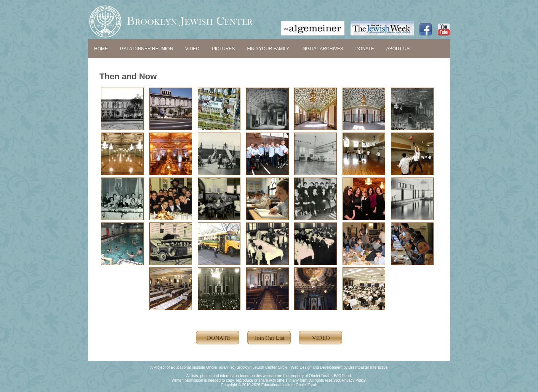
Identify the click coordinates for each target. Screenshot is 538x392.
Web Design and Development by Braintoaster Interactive (339, 367)
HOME (101, 49)
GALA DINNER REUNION (147, 49)
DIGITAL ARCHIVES (322, 49)
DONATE (365, 49)
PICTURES (223, 49)
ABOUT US (398, 49)
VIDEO (192, 49)
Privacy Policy (354, 380)
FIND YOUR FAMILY (268, 49)
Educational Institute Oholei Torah (199, 367)
